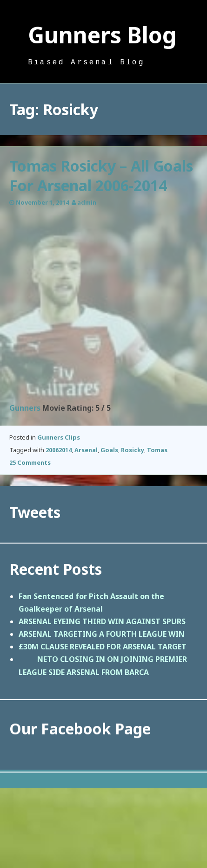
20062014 (59, 450)
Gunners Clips (59, 437)
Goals (109, 450)
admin (87, 202)
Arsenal (86, 450)
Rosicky (133, 450)
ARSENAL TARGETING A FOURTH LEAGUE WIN (102, 634)
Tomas (157, 450)
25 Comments (30, 462)
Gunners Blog (102, 35)
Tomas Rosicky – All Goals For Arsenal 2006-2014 (101, 176)
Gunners (25, 408)
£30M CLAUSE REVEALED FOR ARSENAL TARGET (103, 647)
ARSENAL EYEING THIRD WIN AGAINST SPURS (102, 621)
